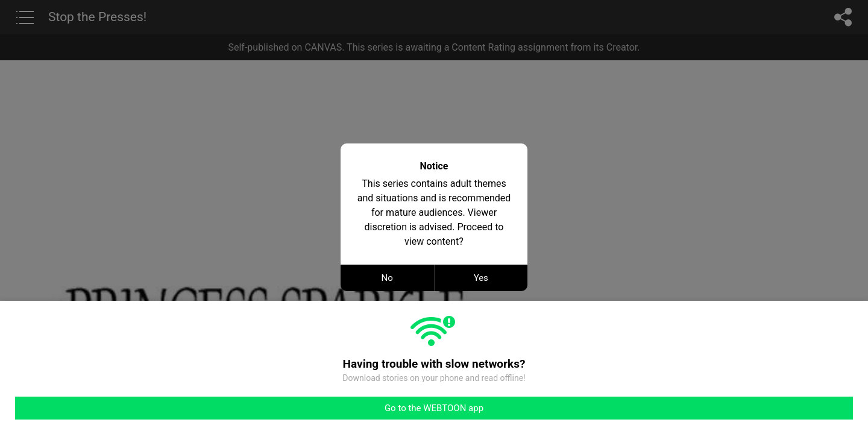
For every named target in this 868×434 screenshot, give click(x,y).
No (387, 278)
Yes (481, 278)
